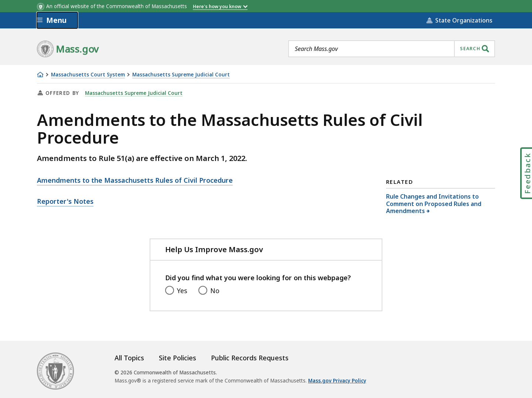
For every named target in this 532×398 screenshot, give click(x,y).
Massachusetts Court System (88, 75)
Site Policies (178, 358)
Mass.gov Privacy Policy (337, 381)
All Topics (129, 358)
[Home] (40, 75)
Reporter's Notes (65, 201)
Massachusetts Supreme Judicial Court (181, 75)
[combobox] (392, 49)
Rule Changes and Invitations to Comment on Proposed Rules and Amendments (434, 203)
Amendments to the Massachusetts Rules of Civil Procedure (135, 180)
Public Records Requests (250, 358)
